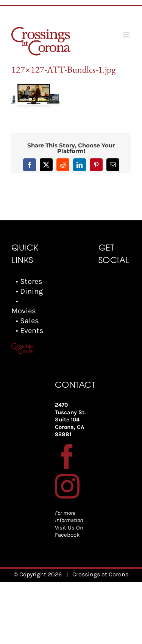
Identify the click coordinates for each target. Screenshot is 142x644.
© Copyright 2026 (38, 574)
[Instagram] (67, 486)
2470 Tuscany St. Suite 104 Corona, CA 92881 (70, 420)
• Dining (29, 291)
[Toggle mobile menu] (127, 35)
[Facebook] (67, 456)
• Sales (27, 321)
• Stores (29, 281)
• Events (30, 331)
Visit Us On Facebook (69, 531)
